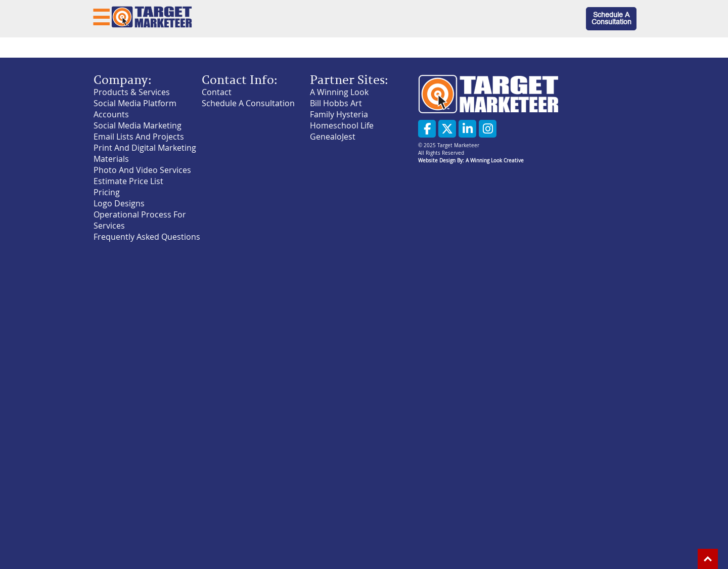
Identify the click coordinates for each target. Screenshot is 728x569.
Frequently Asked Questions (147, 237)
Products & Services (132, 92)
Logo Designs (119, 203)
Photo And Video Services (142, 170)
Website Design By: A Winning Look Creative (471, 161)
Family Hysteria (339, 114)
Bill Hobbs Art (336, 103)
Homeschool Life (342, 125)
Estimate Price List (128, 181)
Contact (217, 92)
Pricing (107, 192)
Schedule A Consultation (611, 18)
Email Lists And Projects (139, 137)
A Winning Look (339, 92)
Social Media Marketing (138, 125)
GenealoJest (333, 137)
